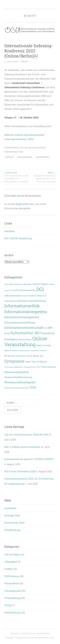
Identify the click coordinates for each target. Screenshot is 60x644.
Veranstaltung (14, 152)
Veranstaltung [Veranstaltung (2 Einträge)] (29, 367)
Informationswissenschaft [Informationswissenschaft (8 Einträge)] (24, 328)
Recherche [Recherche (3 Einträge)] (10, 356)
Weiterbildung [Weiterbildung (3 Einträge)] (49, 367)
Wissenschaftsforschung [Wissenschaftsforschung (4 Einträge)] (18, 377)
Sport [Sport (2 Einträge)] (42, 356)
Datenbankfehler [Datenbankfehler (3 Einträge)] (28, 290)
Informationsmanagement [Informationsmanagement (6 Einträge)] (22, 317)
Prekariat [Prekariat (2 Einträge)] (43, 350)
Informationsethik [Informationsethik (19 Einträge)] (22, 306)
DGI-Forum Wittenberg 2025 (20, 471)
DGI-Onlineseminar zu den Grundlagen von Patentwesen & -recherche (17, 177)
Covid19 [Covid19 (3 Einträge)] (15, 290)
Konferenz (43, 157)
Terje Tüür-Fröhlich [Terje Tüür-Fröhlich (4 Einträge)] (36, 362)
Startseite (10, 231)
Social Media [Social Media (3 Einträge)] (33, 356)
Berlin (10, 157)
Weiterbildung (12, 612)
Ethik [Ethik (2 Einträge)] (25, 296)
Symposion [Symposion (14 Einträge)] (14, 361)
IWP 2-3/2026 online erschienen (22, 447)
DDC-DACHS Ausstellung (18, 238)
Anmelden (10, 508)
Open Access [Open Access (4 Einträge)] (44, 345)
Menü (32, 16)
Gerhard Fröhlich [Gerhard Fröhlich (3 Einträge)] (36, 296)
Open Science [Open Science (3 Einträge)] (11, 350)
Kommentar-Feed (14, 523)
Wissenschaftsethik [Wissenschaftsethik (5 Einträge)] (16, 372)
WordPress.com (44, 638)
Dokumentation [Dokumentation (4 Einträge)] (13, 296)
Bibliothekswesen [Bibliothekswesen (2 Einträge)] (16, 284)
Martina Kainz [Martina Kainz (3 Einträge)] (25, 339)
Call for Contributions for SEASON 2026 (26, 435)
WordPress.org (12, 530)
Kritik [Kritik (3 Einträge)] (7, 333)
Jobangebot (11, 562)
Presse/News (12, 583)
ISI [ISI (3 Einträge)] (45, 328)
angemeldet (22, 204)
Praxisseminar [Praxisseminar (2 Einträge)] (24, 350)
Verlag (8, 605)
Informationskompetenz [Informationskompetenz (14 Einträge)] (26, 312)
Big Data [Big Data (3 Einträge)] (28, 284)
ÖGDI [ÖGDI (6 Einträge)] (33, 387)
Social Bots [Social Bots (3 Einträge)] (21, 356)
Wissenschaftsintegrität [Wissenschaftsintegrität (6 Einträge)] (20, 382)
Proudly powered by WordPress (30, 633)
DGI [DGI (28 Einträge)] (40, 289)
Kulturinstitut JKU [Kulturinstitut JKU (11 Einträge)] (26, 333)
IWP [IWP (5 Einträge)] (50, 328)
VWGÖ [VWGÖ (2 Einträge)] (38, 367)
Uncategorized (37, 148)
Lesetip (8, 569)
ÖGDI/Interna (12, 576)
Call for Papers (12, 554)
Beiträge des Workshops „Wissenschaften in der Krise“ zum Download (43, 177)
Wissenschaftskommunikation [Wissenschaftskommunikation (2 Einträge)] (17, 388)
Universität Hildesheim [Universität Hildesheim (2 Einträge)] (14, 367)
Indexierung (25, 157)
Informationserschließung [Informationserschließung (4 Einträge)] (31, 301)
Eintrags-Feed (12, 515)
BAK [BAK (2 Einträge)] (6, 284)
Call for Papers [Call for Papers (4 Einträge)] (40, 284)
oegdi (25, 61)
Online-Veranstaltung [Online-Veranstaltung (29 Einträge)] (26, 341)
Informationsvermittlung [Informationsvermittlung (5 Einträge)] (20, 322)
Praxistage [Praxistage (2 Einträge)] (34, 350)
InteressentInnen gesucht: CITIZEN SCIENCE (29, 459)
